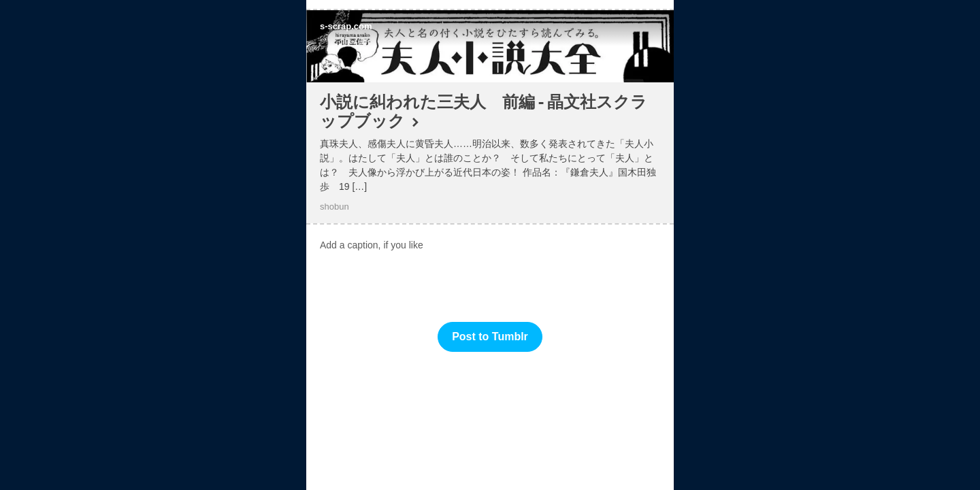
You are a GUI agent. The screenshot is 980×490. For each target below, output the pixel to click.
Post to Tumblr (490, 337)
